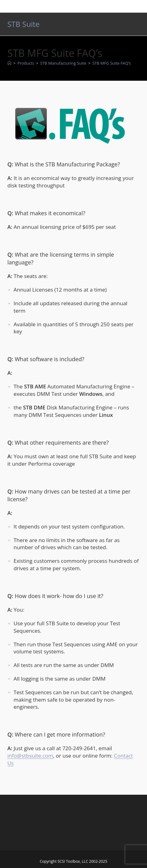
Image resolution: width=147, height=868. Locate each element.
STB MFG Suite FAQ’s (112, 63)
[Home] (9, 63)
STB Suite (24, 24)
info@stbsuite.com (30, 756)
